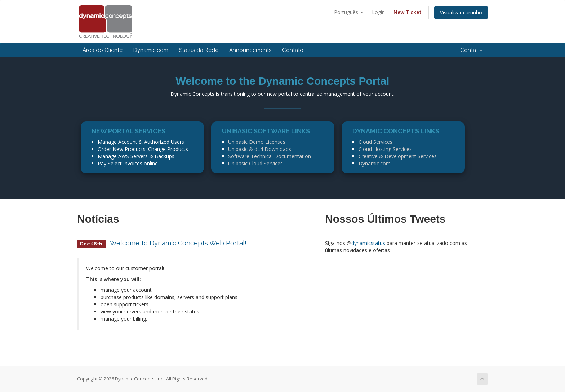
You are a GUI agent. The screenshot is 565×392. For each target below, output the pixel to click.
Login (378, 12)
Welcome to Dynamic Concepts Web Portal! (178, 243)
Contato (293, 50)
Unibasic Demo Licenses (257, 142)
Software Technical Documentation (270, 156)
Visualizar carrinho (461, 12)
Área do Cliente (103, 50)
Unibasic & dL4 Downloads (260, 149)
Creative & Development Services (398, 156)
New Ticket (408, 12)
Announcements (250, 50)
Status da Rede (199, 50)
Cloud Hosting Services (385, 149)
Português (349, 12)
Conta (471, 50)
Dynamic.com (151, 50)
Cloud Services (375, 142)
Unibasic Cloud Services (255, 163)
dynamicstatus (368, 243)
